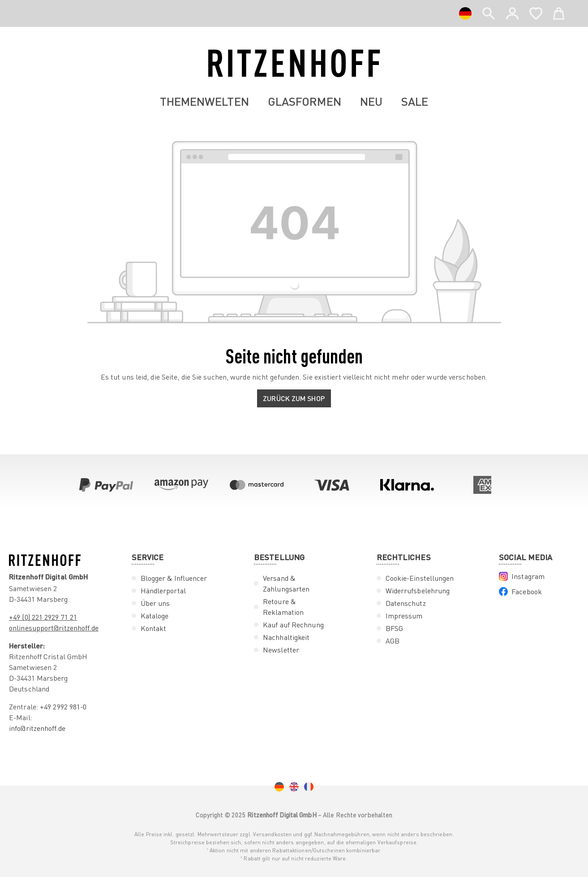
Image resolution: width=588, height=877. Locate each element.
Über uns (155, 603)
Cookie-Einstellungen (420, 578)
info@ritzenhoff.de (37, 728)
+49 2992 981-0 (63, 707)
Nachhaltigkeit (286, 637)
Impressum (404, 616)
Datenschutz (406, 603)
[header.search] (489, 12)
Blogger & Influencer (174, 578)
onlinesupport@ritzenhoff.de (54, 628)
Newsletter (281, 650)
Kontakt (154, 628)
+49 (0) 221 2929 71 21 (43, 617)
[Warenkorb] (559, 12)
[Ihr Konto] (512, 13)
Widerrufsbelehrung (418, 591)
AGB (393, 641)
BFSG (394, 628)
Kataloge (155, 616)
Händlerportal (163, 591)
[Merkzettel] (536, 12)
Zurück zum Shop (294, 398)
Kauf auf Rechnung (293, 625)
